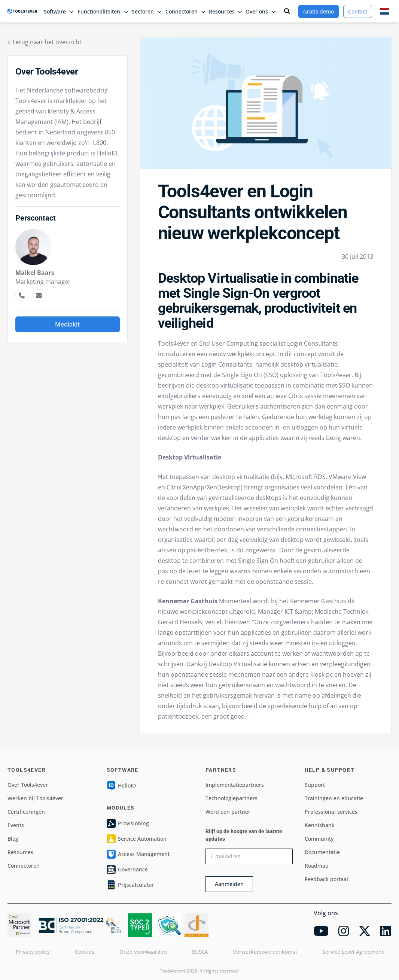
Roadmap (317, 866)
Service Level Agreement (353, 952)
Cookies (85, 952)
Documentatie (322, 852)
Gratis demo (319, 11)
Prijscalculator (130, 885)
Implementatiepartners (235, 785)
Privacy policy (33, 952)
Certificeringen (26, 812)
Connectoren (24, 866)
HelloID (121, 786)
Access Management (138, 854)
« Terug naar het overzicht (45, 42)
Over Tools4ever (28, 785)
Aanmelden (229, 884)
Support (315, 785)
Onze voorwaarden (143, 952)
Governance (127, 870)
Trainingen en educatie (334, 798)
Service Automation (137, 839)
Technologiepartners (232, 798)
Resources (20, 852)
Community (319, 839)
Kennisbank (320, 825)
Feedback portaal (326, 879)
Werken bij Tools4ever (35, 798)
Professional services (331, 812)
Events (16, 825)
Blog (13, 839)
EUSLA (200, 952)
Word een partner (228, 812)
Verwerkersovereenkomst (265, 952)
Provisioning (128, 823)
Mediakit (67, 324)
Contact (358, 11)
